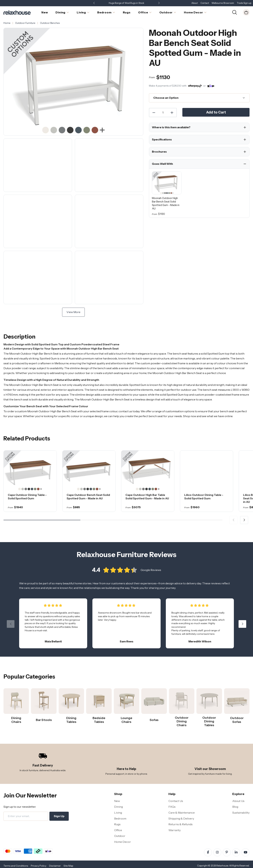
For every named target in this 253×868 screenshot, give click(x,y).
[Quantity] (163, 113)
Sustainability (241, 813)
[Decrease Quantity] (154, 113)
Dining (118, 807)
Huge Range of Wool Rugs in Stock (126, 3)
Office (118, 830)
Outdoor (120, 836)
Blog (235, 807)
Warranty (175, 830)
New (117, 801)
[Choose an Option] (199, 98)
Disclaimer (55, 866)
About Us (238, 801)
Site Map (68, 866)
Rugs (117, 824)
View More (73, 312)
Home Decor (122, 842)
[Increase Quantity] (172, 113)
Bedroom (120, 818)
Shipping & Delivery (181, 818)
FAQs (172, 807)
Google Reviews (151, 573)
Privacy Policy (39, 866)
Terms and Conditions (16, 866)
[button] (159, 3)
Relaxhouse (222, 866)
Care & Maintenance (182, 813)
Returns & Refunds (181, 824)
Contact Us (176, 801)
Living (118, 813)
